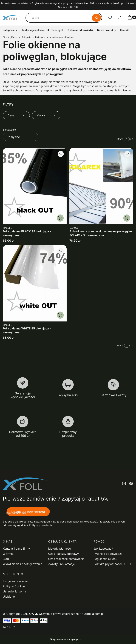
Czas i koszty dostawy (63, 554)
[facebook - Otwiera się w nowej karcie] (131, 484)
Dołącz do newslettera (28, 512)
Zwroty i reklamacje (61, 564)
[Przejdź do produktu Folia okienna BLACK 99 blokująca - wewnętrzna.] (35, 186)
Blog (6, 559)
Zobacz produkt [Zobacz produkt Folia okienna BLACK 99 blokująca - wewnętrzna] (60, 218)
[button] (96, 18)
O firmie (8, 554)
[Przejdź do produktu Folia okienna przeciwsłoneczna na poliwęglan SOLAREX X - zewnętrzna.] (101, 186)
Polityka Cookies (14, 586)
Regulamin (46, 522)
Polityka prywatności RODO (112, 564)
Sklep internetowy (64, 639)
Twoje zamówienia (15, 581)
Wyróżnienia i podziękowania (22, 564)
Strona (120, 139)
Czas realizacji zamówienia (66, 559)
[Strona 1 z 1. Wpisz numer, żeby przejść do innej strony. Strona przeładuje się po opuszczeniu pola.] (127, 139)
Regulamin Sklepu (105, 559)
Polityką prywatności (41, 525)
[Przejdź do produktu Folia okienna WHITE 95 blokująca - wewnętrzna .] (35, 283)
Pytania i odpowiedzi (108, 554)
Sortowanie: (10, 130)
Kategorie (26, 37)
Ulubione (9, 597)
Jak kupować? (103, 549)
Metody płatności (60, 549)
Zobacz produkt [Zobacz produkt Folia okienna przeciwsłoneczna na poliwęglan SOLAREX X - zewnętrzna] (127, 218)
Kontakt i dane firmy (16, 549)
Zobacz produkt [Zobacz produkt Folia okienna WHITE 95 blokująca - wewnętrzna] (60, 315)
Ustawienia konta (14, 591)
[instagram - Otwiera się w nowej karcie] (124, 484)
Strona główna (10, 37)
